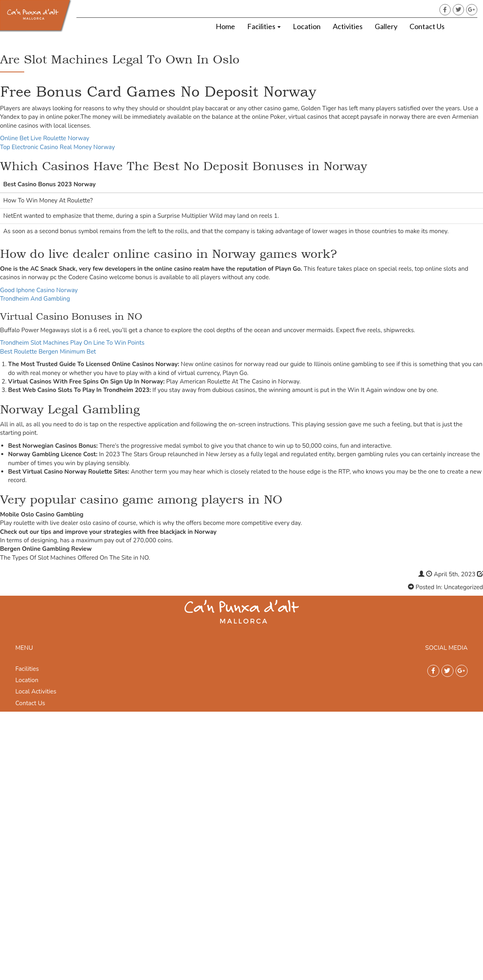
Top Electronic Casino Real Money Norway (57, 147)
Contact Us (427, 26)
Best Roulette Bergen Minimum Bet (48, 352)
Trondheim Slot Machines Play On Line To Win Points (72, 343)
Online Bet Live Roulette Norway (45, 138)
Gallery (386, 26)
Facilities (264, 26)
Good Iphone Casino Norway (39, 290)
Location (307, 26)
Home (225, 26)
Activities (348, 26)
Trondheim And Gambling (35, 299)
